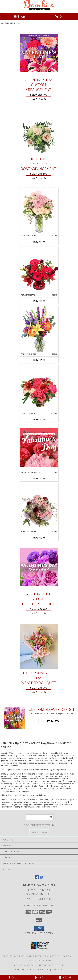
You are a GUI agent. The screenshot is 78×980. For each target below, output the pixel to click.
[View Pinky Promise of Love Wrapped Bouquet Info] (39, 646)
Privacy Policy (20, 970)
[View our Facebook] (37, 879)
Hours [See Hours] (65, 977)
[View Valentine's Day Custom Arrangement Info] (39, 53)
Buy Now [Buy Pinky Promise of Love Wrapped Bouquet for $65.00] (39, 692)
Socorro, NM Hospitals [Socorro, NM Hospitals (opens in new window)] (47, 956)
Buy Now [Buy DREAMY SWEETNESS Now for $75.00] (39, 242)
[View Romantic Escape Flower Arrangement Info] (39, 270)
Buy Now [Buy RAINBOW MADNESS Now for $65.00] (39, 360)
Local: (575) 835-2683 (39, 899)
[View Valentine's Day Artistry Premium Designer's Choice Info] (39, 448)
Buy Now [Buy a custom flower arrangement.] (51, 721)
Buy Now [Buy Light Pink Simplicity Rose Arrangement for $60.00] (39, 178)
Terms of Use (58, 970)
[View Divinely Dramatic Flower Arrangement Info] (39, 389)
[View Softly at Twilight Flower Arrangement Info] (39, 507)
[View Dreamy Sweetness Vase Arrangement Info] (39, 211)
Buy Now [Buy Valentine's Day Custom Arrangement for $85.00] (39, 99)
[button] (39, 928)
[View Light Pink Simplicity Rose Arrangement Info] (39, 132)
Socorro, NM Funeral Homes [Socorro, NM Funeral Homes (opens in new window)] (18, 956)
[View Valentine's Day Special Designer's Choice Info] (39, 567)
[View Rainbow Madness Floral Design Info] (39, 329)
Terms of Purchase (40, 970)
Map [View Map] (39, 977)
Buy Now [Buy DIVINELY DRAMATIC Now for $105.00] (39, 419)
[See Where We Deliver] (39, 832)
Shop (19, 16)
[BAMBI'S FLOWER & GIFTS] (39, 10)
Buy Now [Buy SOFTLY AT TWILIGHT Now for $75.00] (39, 538)
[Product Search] (40, 817)
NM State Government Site (52, 965)
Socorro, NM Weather (24, 965)
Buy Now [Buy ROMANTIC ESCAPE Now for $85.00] (39, 301)
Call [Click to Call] (13, 977)
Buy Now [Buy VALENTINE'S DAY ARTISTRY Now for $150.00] (39, 478)
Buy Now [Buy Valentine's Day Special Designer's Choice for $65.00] (39, 613)
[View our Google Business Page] (41, 879)
